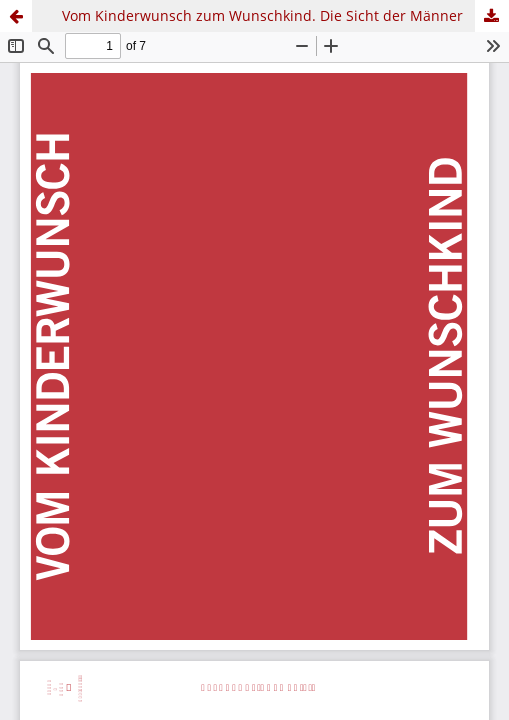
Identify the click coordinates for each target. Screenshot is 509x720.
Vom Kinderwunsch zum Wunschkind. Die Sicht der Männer (262, 15)
